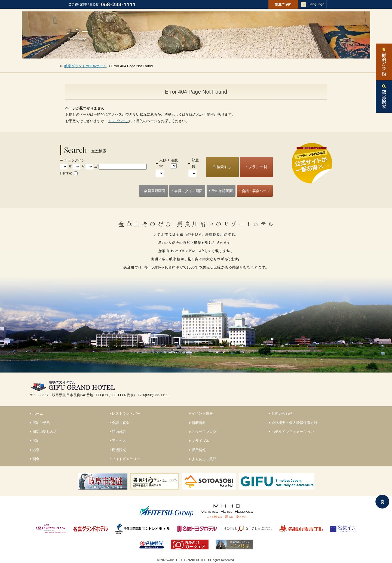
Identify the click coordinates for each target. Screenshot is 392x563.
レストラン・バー (125, 413)
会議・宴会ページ (256, 191)
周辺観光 (118, 450)
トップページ (118, 121)
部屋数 (195, 163)
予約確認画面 (222, 191)
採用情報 (198, 450)
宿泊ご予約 (40, 423)
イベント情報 (201, 413)
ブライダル (200, 441)
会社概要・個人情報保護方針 (293, 423)
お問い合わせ (281, 413)
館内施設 (118, 432)
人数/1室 (164, 163)
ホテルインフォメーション (291, 432)
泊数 (174, 160)
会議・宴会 (120, 423)
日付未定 (66, 173)
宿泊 (35, 441)
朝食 (35, 459)
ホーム (36, 413)
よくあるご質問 (203, 459)
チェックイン (75, 160)
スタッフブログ (203, 432)
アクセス (118, 441)
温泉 (35, 450)
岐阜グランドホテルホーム (85, 66)
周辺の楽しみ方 (44, 432)
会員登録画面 (155, 191)
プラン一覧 (258, 167)
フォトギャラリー (125, 459)
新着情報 (198, 423)
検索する (224, 167)
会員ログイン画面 (188, 191)
